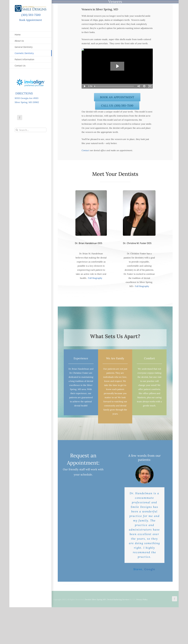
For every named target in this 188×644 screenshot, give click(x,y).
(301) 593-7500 (31, 15)
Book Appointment (31, 20)
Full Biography (95, 278)
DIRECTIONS (24, 93)
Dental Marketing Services (118, 599)
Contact (85, 150)
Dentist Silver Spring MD (95, 599)
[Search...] (31, 130)
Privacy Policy (142, 599)
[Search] (17, 130)
